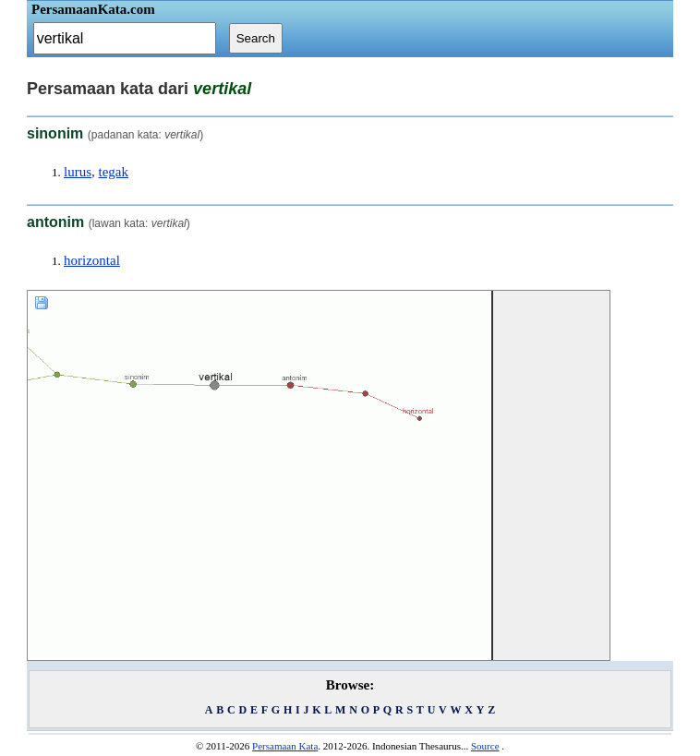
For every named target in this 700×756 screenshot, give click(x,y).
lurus (78, 172)
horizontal (92, 260)
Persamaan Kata (285, 746)
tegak (114, 172)
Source (485, 746)
